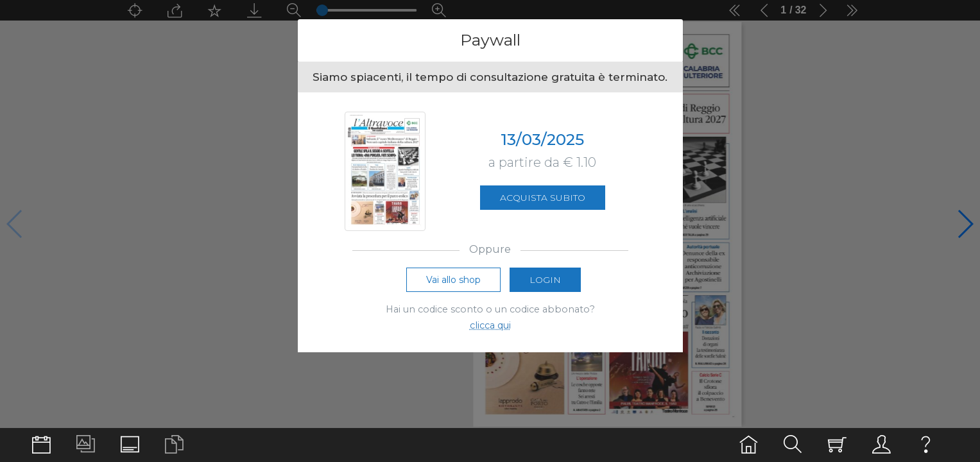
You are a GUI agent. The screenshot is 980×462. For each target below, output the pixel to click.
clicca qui (490, 329)
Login (545, 283)
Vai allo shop (453, 283)
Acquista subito (543, 200)
